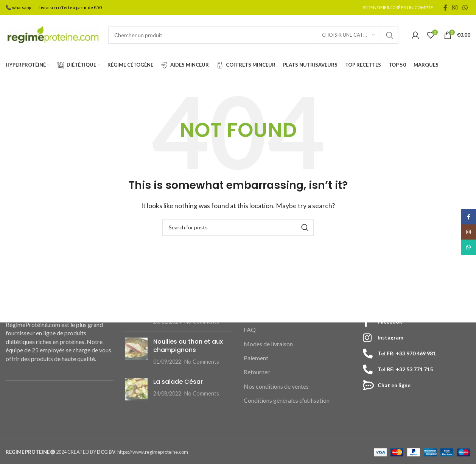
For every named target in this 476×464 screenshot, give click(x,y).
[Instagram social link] (455, 8)
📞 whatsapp (18, 7)
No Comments (202, 362)
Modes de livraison (268, 344)
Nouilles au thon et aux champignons (188, 346)
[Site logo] (53, 34)
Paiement (256, 358)
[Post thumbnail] (136, 352)
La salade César (178, 382)
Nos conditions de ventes (276, 386)
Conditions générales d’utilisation (287, 400)
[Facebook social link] (445, 8)
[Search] (253, 35)
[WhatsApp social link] (465, 8)
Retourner (257, 372)
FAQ (250, 329)
